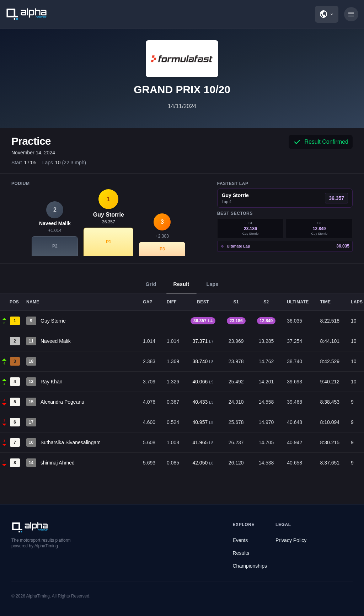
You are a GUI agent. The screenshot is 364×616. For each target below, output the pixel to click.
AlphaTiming (38, 596)
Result (181, 287)
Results (241, 553)
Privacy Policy (291, 540)
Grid (151, 287)
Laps (213, 287)
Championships (250, 566)
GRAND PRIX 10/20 (182, 89)
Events (240, 540)
